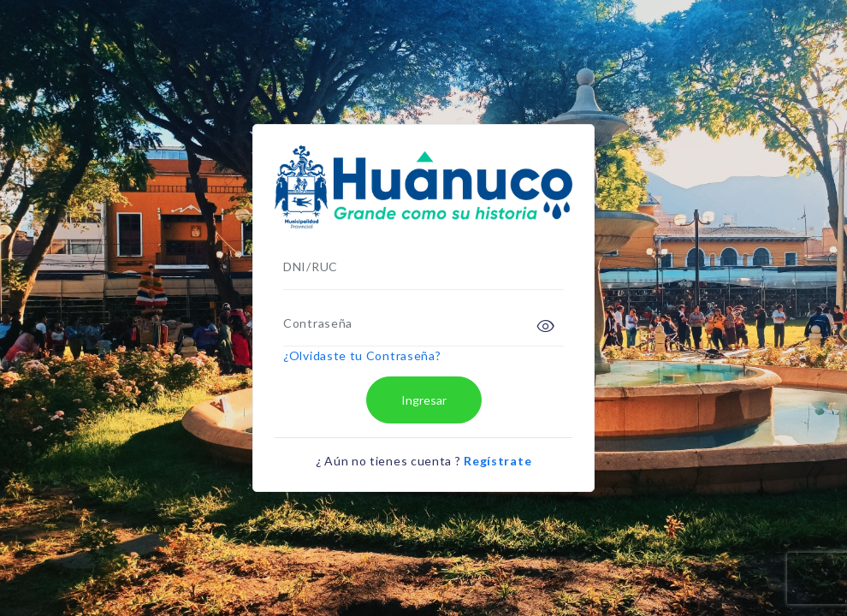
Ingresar (424, 400)
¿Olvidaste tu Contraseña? (362, 355)
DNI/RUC (311, 267)
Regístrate (498, 461)
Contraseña (318, 323)
